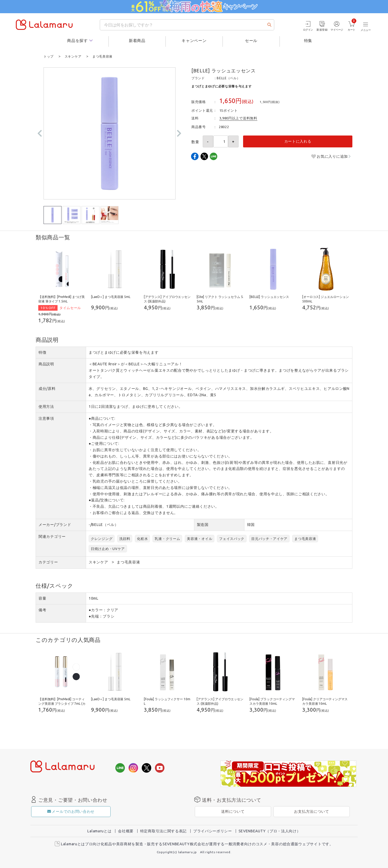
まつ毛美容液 (305, 538)
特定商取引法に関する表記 (163, 831)
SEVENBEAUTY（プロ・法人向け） (270, 831)
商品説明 (46, 364)
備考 (42, 610)
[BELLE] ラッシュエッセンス (269, 297)
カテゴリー (48, 562)
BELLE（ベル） (228, 78)
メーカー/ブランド (55, 524)
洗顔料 (125, 538)
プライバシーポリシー (213, 831)
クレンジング (102, 538)
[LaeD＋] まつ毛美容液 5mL (111, 297)
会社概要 (126, 831)
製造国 (203, 524)
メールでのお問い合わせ (71, 811)
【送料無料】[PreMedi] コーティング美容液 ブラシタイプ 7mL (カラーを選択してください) (62, 703)
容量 (42, 598)
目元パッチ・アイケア (269, 538)
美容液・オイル (200, 538)
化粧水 (142, 538)
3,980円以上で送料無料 (238, 118)
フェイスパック (232, 538)
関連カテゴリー (52, 536)
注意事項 (46, 418)
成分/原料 (47, 388)
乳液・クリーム (167, 538)
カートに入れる (298, 141)
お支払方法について (311, 811)
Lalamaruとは (99, 831)
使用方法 (46, 406)
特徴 (42, 352)
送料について (233, 811)
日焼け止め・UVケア (108, 548)
